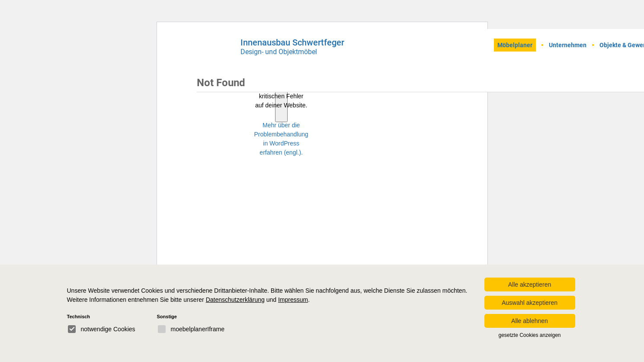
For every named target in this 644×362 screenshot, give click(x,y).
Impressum (293, 300)
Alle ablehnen (530, 321)
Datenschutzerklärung (235, 300)
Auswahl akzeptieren (530, 303)
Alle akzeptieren (530, 284)
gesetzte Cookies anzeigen (529, 335)
